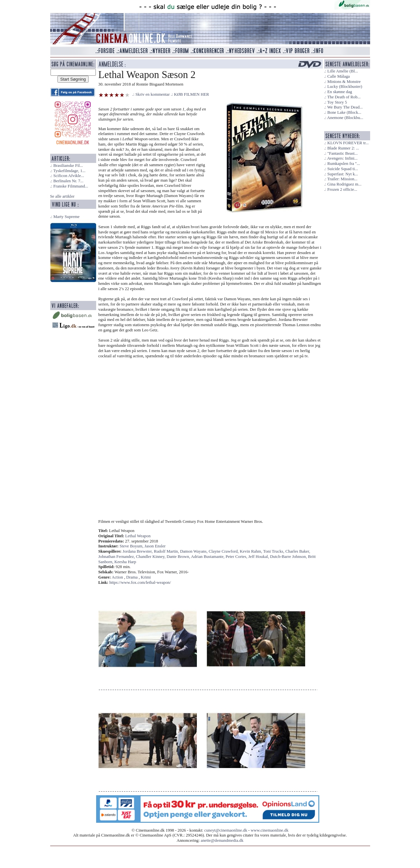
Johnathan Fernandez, (117, 557)
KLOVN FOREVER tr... (348, 143)
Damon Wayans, (194, 551)
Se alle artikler (63, 196)
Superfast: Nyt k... (342, 174)
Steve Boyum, (132, 546)
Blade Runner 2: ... (343, 148)
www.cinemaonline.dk (270, 830)
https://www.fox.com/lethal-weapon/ (140, 582)
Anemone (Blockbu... (345, 118)
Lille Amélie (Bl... (342, 71)
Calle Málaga (338, 76)
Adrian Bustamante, (208, 557)
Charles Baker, (298, 551)
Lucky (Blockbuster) (345, 87)
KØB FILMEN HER (191, 94)
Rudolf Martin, (167, 551)
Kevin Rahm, (252, 551)
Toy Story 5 (337, 102)
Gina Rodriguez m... (344, 184)
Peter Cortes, (237, 557)
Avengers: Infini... (342, 158)
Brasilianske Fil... (68, 166)
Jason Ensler (155, 546)
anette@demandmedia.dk (222, 840)
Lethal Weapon (138, 536)
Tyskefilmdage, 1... (69, 171)
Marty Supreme (66, 217)
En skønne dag (339, 92)
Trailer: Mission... (342, 179)
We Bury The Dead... (345, 107)
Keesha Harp (125, 562)
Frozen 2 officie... (342, 189)
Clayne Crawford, (224, 551)
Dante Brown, (179, 557)
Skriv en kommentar (153, 94)
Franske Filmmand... (71, 186)
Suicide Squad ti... (342, 169)
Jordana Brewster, (138, 551)
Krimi (146, 577)
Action (117, 577)
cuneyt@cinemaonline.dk (226, 830)
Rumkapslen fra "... (343, 164)
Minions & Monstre (344, 82)
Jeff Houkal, (259, 557)
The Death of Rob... (344, 97)
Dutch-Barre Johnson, (289, 557)
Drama (132, 577)
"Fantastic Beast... (342, 153)
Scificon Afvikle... (69, 176)
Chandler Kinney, (151, 557)
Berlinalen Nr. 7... (68, 181)
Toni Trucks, (274, 551)
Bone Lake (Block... (344, 112)
